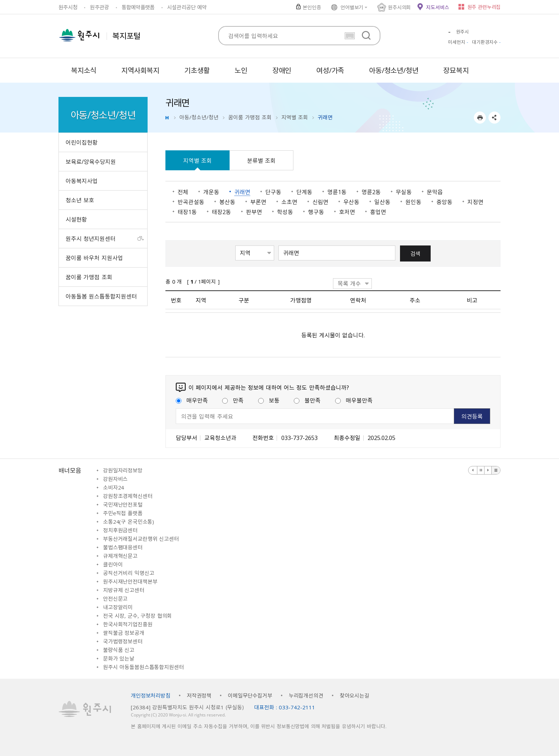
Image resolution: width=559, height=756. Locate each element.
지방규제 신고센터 (124, 590)
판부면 (254, 212)
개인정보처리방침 (151, 695)
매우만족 (192, 400)
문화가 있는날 (119, 658)
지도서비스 (437, 7)
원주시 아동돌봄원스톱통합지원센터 (143, 667)
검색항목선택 (235, 245)
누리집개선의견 (306, 695)
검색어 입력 (279, 245)
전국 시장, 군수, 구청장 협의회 (137, 616)
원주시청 (68, 7)
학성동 (285, 212)
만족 (233, 400)
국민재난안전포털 (123, 504)
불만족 (307, 400)
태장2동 (221, 212)
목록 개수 (349, 283)
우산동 (351, 202)
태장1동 (187, 212)
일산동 (382, 202)
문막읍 (435, 192)
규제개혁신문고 (120, 556)
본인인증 (312, 7)
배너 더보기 (496, 470)
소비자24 (114, 487)
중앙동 (444, 202)
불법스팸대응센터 (123, 547)
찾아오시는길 (355, 695)
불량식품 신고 (119, 650)
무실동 (404, 192)
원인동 (413, 202)
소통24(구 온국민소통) (129, 522)
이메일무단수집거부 (250, 695)
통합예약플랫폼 (138, 7)
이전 (473, 470)
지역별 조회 (295, 117)
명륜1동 (337, 192)
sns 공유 (494, 118)
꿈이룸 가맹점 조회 (250, 117)
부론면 (258, 202)
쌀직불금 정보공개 (124, 633)
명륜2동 (371, 192)
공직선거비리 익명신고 (129, 573)
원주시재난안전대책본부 (130, 581)
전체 (183, 192)
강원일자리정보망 (123, 470)
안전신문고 (115, 599)
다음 (488, 470)
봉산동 (227, 202)
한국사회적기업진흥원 (128, 624)
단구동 (273, 192)
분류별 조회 (261, 160)
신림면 (320, 202)
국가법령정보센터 (123, 641)
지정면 (475, 202)
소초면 (289, 202)
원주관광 (99, 7)
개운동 (211, 192)
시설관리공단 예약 (187, 7)
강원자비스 (115, 479)
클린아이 (113, 564)
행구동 (316, 212)
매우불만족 (354, 400)
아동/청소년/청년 (199, 117)
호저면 (347, 212)
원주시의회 (399, 7)
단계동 (304, 192)
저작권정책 (199, 695)
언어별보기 (352, 7)
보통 (269, 400)
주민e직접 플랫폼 (123, 513)
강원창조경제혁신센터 (128, 496)
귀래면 (242, 192)
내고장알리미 (118, 607)
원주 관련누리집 (484, 7)
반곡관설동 (191, 202)
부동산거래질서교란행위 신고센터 (141, 539)
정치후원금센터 (120, 530)
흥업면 (378, 212)
